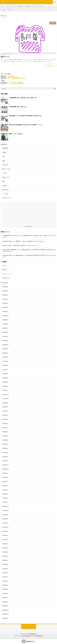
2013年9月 (5, 473)
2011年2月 (5, 556)
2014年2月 (5, 457)
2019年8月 (5, 324)
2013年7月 (5, 482)
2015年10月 (5, 399)
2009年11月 (5, 610)
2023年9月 (5, 303)
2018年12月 (5, 341)
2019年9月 (5, 320)
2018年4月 (5, 353)
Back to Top (29, 627)
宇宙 (4, 156)
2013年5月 (5, 490)
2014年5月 (5, 448)
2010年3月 (5, 594)
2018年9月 (5, 349)
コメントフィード (7, 274)
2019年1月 (5, 336)
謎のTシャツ (5, 57)
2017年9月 (5, 361)
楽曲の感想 (5, 148)
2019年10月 (5, 316)
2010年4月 (5, 589)
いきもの (5, 173)
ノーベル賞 (5, 194)
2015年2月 (5, 423)
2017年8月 (5, 365)
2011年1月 (5, 560)
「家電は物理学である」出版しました (18, 107)
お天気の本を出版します (8, 241)
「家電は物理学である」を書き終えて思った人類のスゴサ (23, 98)
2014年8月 (5, 440)
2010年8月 (5, 573)
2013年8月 (5, 477)
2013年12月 (5, 465)
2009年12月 (5, 606)
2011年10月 (5, 527)
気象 (4, 161)
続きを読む (50, 65)
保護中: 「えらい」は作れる (16, 134)
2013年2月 (5, 502)
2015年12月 (5, 394)
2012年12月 (5, 506)
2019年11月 (5, 312)
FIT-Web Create (27, 636)
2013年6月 (5, 486)
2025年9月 (5, 291)
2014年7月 (5, 444)
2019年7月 (5, 328)
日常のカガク (6, 165)
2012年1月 (5, 523)
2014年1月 (5, 461)
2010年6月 (5, 581)
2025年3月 (5, 299)
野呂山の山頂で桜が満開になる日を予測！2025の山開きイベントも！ (26, 125)
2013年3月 (5, 498)
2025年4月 (5, 295)
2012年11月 (5, 511)
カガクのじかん (33, 634)
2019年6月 (5, 332)
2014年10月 (5, 432)
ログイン (5, 266)
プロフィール (9, 6)
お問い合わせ (28, 6)
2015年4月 (5, 415)
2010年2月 (5, 598)
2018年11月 (5, 345)
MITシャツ (11, 54)
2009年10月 (5, 614)
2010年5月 (5, 585)
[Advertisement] (29, 214)
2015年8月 (5, 407)
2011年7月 (5, 540)
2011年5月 (5, 548)
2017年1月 (5, 374)
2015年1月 (5, 428)
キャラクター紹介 (19, 6)
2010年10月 (5, 564)
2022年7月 (5, 307)
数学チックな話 (6, 169)
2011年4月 (5, 552)
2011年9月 (5, 531)
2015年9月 (5, 403)
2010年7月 (5, 577)
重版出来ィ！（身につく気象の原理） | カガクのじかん (29, 241)
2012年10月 (5, 515)
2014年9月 (5, 436)
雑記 (53, 23)
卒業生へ (5, 152)
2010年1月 (5, 602)
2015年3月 (5, 419)
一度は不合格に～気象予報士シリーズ (12, 250)
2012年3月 (5, 519)
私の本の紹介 (6, 190)
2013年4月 (5, 494)
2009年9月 (5, 618)
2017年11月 (5, 357)
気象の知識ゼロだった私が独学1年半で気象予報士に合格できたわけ (25, 116)
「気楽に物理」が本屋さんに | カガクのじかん (24, 245)
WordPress (40, 636)
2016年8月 (5, 378)
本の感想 (5, 186)
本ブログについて (7, 198)
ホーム (2, 6)
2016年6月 (5, 382)
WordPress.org (6, 278)
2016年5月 (5, 386)
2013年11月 (5, 469)
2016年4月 (5, 390)
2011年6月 (5, 544)
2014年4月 (5, 453)
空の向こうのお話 (7, 245)
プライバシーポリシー (39, 6)
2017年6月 (5, 370)
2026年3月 (5, 287)
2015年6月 (5, 411)
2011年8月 (5, 535)
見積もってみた (6, 177)
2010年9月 (5, 569)
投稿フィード (6, 270)
